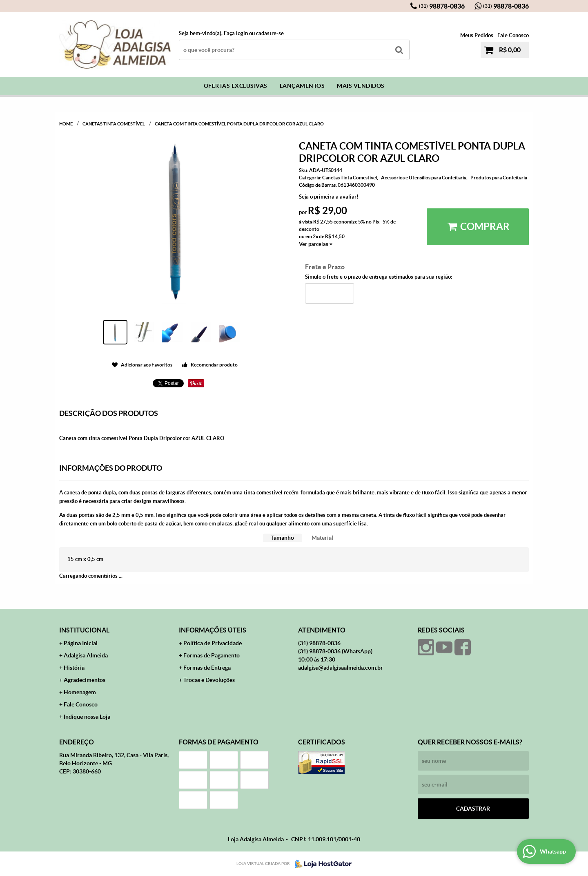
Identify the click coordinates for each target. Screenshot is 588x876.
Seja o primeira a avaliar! (329, 197)
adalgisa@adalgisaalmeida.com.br (341, 668)
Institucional (84, 630)
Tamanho (283, 538)
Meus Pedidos (477, 35)
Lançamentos (302, 86)
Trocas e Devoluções (209, 680)
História (74, 668)
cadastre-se (270, 33)
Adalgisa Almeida (86, 655)
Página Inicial (81, 643)
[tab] (283, 538)
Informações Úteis (213, 630)
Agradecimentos (85, 680)
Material (322, 538)
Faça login (236, 33)
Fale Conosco (513, 35)
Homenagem (80, 692)
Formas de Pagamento (212, 655)
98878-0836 (442, 6)
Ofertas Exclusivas (236, 86)
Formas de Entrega (207, 668)
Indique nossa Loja (87, 717)
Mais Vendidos (361, 86)
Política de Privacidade (213, 643)
